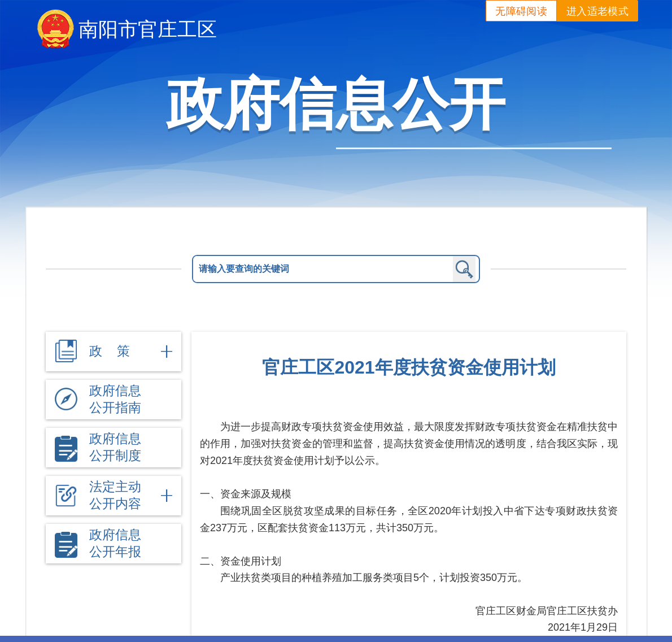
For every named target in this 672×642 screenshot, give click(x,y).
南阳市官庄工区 (148, 29)
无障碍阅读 (521, 11)
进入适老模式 (597, 11)
